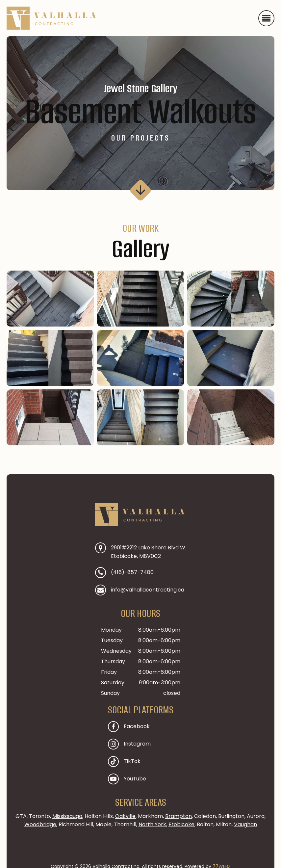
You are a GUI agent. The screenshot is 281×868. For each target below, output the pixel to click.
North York (152, 824)
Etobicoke (181, 824)
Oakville (125, 816)
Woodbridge (40, 824)
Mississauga (67, 816)
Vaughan (245, 824)
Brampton (179, 816)
